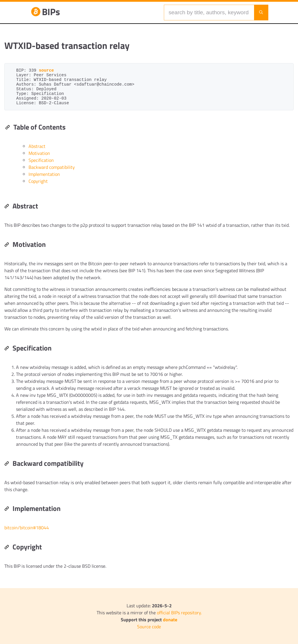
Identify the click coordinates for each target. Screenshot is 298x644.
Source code (149, 627)
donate (170, 620)
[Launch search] (261, 13)
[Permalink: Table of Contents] (8, 128)
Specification (41, 160)
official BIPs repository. (179, 613)
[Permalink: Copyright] (7, 548)
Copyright (38, 181)
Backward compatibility (52, 167)
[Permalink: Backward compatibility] (7, 464)
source (46, 70)
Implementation (44, 174)
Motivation (39, 153)
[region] (149, 316)
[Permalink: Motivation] (7, 245)
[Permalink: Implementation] (7, 509)
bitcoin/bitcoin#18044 (27, 528)
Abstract (37, 146)
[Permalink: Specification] (7, 349)
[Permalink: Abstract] (7, 207)
